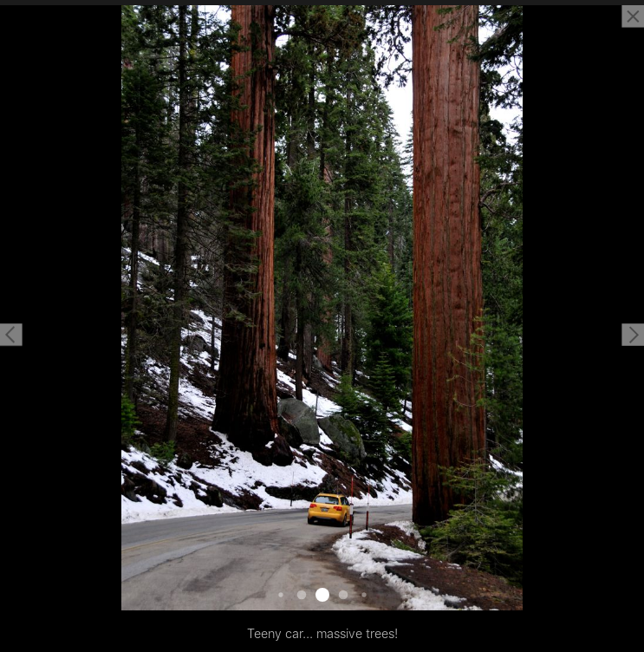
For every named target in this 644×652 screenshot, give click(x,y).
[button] (11, 335)
